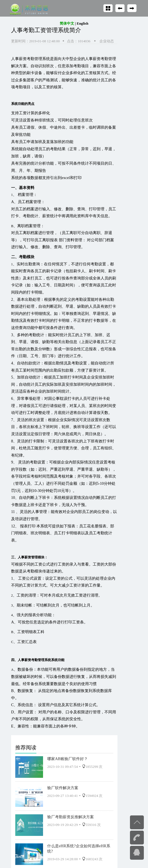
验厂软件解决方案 (63, 788)
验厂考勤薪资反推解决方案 (71, 817)
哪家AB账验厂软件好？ (67, 759)
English (82, 23)
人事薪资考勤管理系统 (31, 59)
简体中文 (67, 23)
